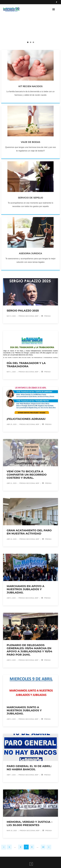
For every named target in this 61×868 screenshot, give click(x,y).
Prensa (47, 316)
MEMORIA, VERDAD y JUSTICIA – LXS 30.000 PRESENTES (30, 823)
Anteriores (4, 847)
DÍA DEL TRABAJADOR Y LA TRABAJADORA (26, 365)
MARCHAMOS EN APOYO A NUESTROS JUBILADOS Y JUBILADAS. (26, 589)
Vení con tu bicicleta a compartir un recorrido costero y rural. (27, 475)
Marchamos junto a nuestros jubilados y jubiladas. (24, 710)
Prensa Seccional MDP (28, 316)
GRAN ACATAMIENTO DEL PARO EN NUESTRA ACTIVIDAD (29, 532)
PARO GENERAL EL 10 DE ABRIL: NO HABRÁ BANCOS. (29, 768)
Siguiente (49, 847)
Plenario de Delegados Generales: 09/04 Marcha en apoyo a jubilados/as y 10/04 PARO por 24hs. (29, 650)
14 (43, 847)
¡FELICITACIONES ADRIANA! (26, 419)
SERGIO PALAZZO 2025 (23, 311)
